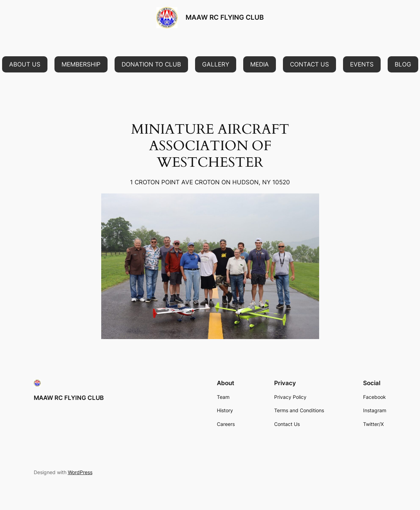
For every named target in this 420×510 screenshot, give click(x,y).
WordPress (80, 472)
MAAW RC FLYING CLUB (225, 17)
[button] (25, 64)
